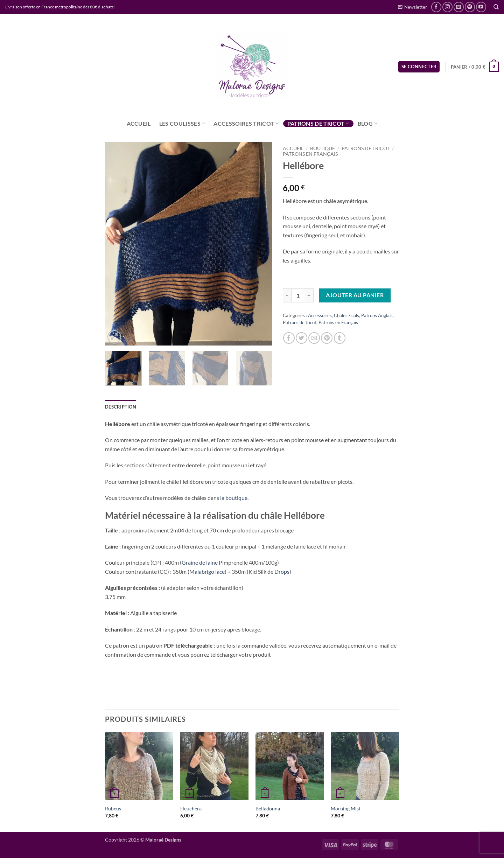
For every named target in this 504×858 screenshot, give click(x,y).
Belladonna (268, 808)
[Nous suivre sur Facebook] (436, 7)
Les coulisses (182, 123)
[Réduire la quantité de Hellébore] (287, 295)
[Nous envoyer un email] (459, 7)
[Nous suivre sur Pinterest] (470, 7)
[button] (412, 7)
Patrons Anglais (377, 315)
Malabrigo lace (207, 571)
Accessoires (320, 315)
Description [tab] (121, 407)
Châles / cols (346, 315)
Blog (368, 123)
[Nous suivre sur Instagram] (447, 7)
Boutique (323, 148)
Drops (282, 571)
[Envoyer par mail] (314, 338)
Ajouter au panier (355, 295)
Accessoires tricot (246, 123)
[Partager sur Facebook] (289, 338)
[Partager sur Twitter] (302, 338)
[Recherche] (496, 7)
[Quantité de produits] (298, 295)
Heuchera (191, 808)
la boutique (234, 498)
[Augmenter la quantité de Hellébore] (309, 295)
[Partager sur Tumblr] (340, 338)
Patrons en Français (310, 154)
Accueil (139, 124)
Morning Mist (346, 808)
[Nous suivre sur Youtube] (481, 7)
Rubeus (113, 808)
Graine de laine (200, 562)
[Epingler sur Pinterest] (327, 338)
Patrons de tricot (318, 123)
